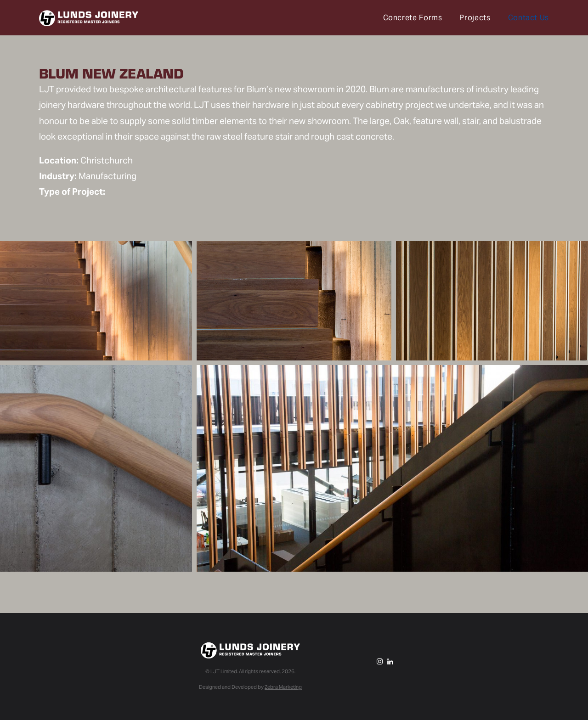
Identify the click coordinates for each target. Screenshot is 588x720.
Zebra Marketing (283, 687)
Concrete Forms (413, 18)
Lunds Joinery (89, 19)
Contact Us (529, 18)
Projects (475, 18)
